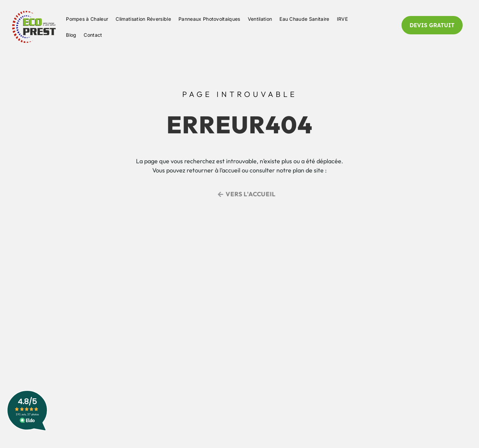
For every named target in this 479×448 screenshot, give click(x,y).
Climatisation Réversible (143, 19)
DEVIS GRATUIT (432, 25)
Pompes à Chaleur (87, 19)
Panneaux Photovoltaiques (209, 19)
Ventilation (260, 19)
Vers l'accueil (254, 194)
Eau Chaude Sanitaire (304, 19)
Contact (93, 35)
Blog (71, 35)
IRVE (342, 19)
